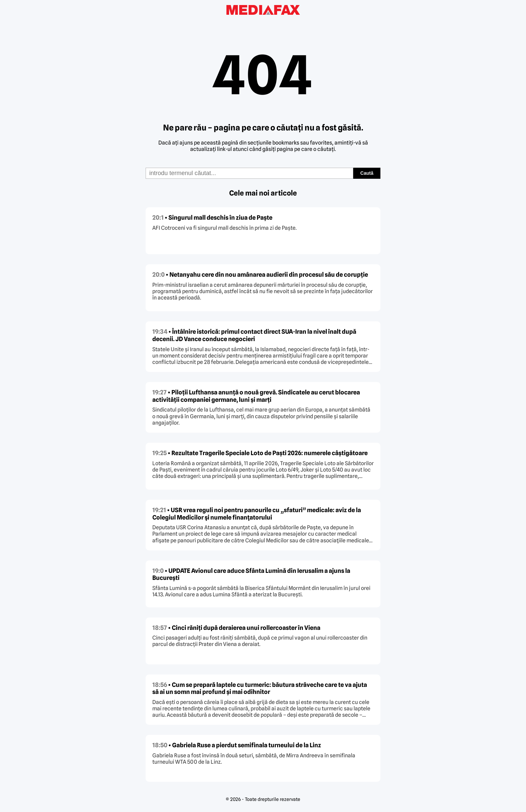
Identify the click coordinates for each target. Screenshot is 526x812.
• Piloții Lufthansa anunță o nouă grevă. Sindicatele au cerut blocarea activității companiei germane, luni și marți (256, 396)
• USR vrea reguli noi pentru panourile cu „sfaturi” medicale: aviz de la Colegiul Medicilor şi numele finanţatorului (257, 514)
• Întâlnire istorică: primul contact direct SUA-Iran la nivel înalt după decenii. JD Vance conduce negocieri (254, 335)
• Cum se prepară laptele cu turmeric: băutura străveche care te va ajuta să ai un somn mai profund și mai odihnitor (260, 688)
